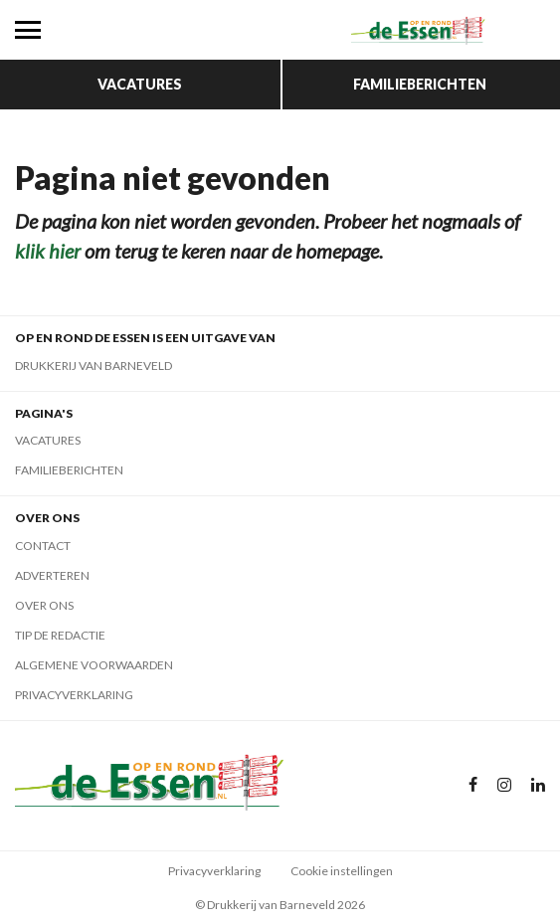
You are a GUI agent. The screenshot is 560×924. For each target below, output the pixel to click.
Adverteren (52, 575)
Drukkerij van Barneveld (93, 366)
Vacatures (140, 84)
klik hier (48, 251)
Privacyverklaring (74, 695)
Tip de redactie (60, 635)
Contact (43, 546)
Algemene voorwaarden (94, 665)
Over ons (44, 605)
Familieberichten (420, 84)
